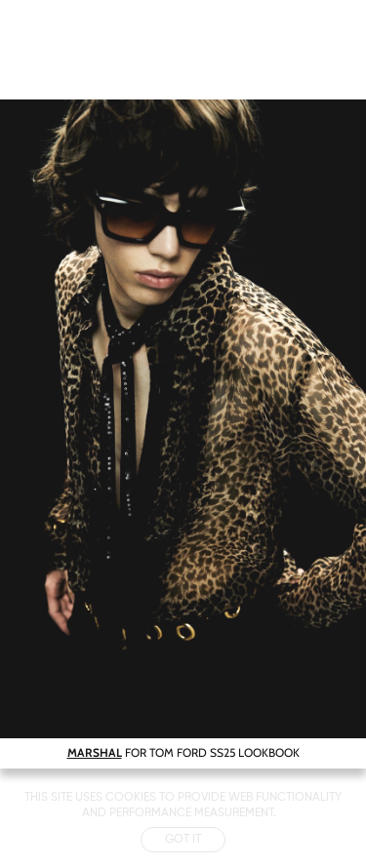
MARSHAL (95, 752)
